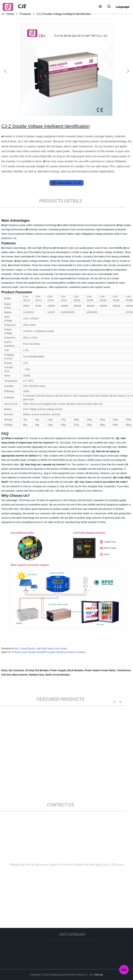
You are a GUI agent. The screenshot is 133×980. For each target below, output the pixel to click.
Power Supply (58, 670)
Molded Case (37, 675)
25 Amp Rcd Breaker (37, 670)
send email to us (66, 183)
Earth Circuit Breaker (57, 675)
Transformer (124, 670)
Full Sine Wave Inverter (15, 675)
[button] (100, 7)
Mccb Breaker (75, 670)
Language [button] (123, 7)
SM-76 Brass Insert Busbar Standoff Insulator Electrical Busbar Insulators (46, 652)
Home (10, 14)
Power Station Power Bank (100, 670)
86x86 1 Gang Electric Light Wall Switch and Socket (39, 648)
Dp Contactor (16, 670)
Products (25, 14)
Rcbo (4, 670)
